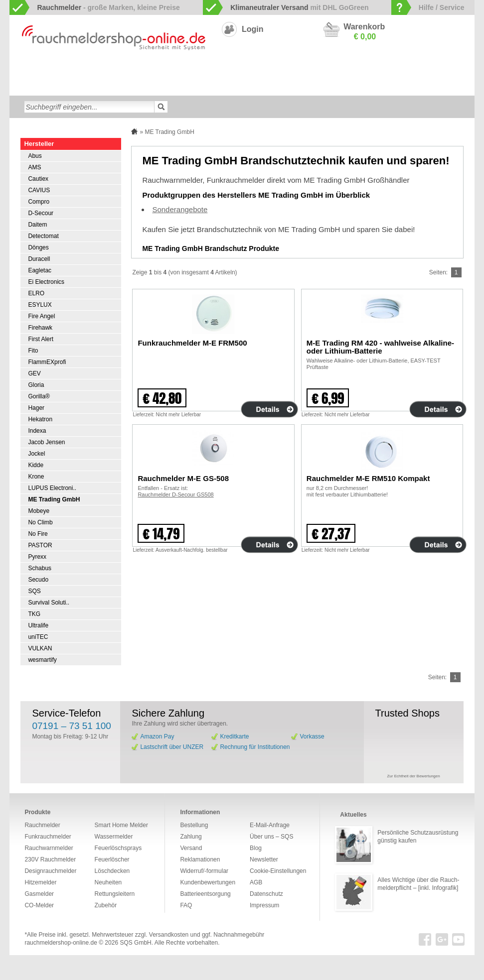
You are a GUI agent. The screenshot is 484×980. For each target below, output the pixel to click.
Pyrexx (37, 557)
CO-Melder (358, 71)
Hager (36, 408)
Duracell (39, 259)
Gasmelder (398, 71)
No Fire (38, 534)
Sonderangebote (373, 87)
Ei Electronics (46, 282)
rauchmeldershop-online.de (61, 943)
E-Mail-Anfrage (270, 825)
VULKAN (40, 648)
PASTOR (40, 545)
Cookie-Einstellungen (278, 871)
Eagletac (40, 270)
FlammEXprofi (47, 362)
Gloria (36, 385)
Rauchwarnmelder (56, 71)
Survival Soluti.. (49, 603)
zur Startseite (20, 70)
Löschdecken (91, 87)
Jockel (36, 454)
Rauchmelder (42, 825)
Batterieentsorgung (205, 894)
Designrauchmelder (244, 71)
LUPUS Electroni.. (52, 488)
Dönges (38, 247)
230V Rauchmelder (307, 71)
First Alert (41, 339)
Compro (39, 202)
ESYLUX (40, 305)
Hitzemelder (439, 71)
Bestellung (194, 825)
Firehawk (40, 328)
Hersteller (39, 144)
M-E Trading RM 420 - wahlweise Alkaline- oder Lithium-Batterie (380, 347)
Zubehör (291, 87)
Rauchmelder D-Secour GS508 (175, 494)
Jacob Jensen (46, 442)
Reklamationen (200, 859)
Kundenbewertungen (208, 882)
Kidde (36, 465)
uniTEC (38, 637)
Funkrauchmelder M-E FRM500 (192, 343)
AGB (256, 882)
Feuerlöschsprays (191, 87)
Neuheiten (326, 87)
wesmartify (42, 660)
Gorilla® (39, 396)
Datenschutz (266, 894)
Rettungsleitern (248, 87)
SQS (34, 591)
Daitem (37, 225)
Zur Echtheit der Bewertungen (413, 776)
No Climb (40, 522)
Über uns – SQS (271, 837)
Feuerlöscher (138, 87)
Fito (33, 351)
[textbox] (89, 107)
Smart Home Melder (179, 71)
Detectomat (43, 236)
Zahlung (191, 837)
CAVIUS (39, 190)
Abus (35, 156)
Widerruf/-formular (204, 871)
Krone (36, 477)
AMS (34, 167)
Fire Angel (41, 316)
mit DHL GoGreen (300, 7)
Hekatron (40, 419)
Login (253, 29)
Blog (256, 848)
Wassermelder (42, 87)
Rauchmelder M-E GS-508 (183, 478)
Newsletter (264, 859)
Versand (191, 848)
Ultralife (38, 625)
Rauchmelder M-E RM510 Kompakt (368, 478)
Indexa (37, 431)
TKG (34, 614)
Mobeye (39, 511)
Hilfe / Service (442, 7)
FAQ (186, 905)
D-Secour (41, 213)
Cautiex (38, 179)
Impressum (264, 905)
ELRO (36, 293)
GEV (34, 373)
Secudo (38, 580)
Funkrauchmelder (116, 71)
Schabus (40, 568)
